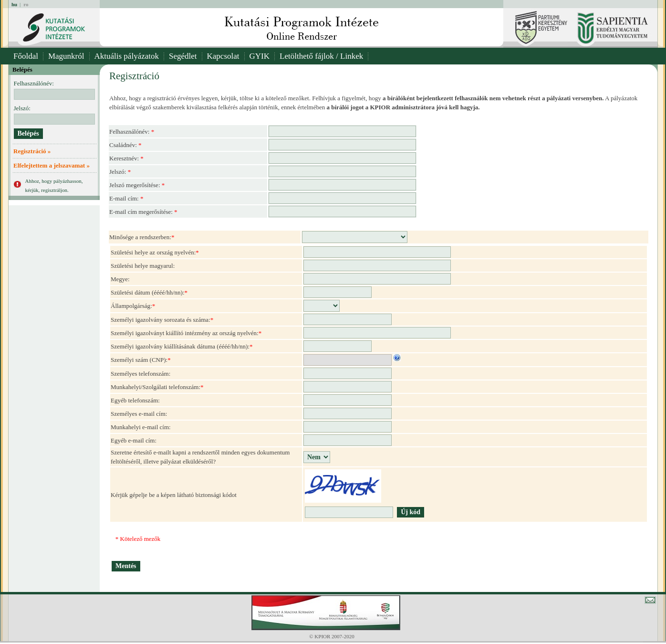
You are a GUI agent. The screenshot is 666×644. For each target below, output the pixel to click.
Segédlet (183, 56)
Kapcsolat (223, 56)
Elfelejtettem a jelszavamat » (52, 165)
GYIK (260, 56)
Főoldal (26, 56)
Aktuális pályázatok (127, 56)
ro (26, 4)
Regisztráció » (32, 151)
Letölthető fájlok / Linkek (321, 56)
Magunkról (66, 56)
